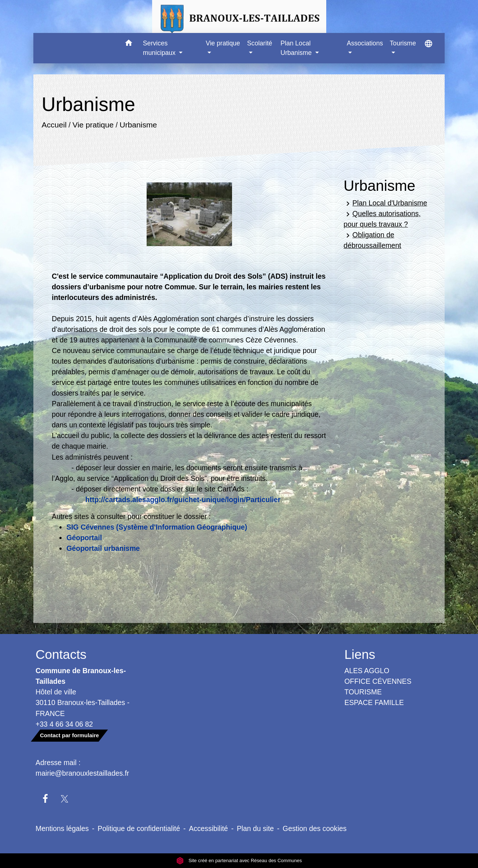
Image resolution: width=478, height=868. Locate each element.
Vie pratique (93, 125)
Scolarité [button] (260, 43)
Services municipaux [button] (160, 48)
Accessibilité (208, 828)
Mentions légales (62, 828)
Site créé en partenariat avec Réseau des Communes (239, 860)
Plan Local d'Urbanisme (385, 203)
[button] (129, 44)
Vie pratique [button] (223, 43)
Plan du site (255, 828)
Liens (360, 654)
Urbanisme (139, 125)
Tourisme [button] (403, 43)
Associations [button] (365, 43)
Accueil (54, 125)
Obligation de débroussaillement (372, 240)
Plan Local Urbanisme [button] (297, 48)
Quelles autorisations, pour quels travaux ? (382, 219)
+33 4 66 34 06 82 (64, 724)
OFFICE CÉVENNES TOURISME (378, 687)
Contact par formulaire (69, 735)
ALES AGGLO (367, 671)
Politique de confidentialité (139, 828)
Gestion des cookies (315, 828)
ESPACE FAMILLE (374, 702)
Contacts (61, 654)
